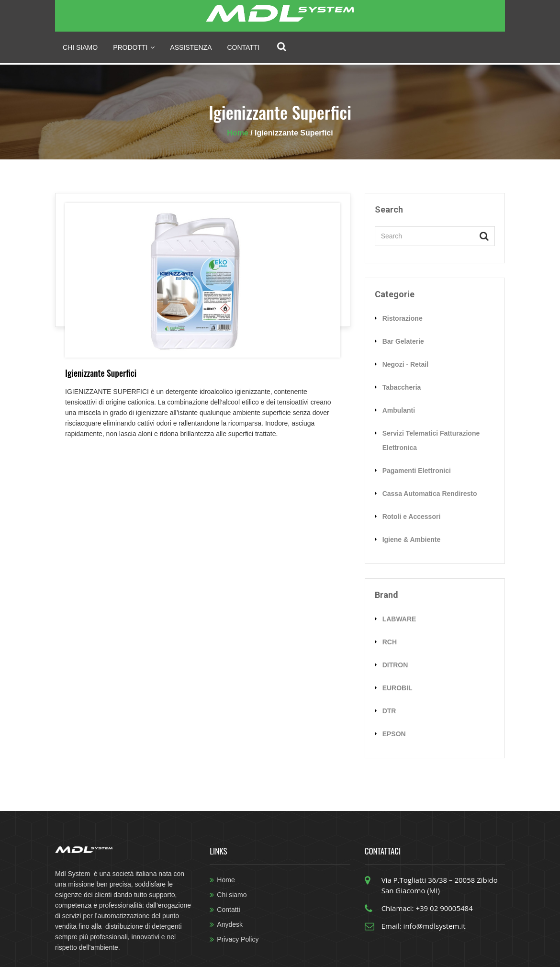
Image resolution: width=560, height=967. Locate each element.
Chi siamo (80, 47)
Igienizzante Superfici (101, 373)
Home (239, 133)
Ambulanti (399, 410)
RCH (390, 642)
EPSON (394, 734)
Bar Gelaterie (403, 341)
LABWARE (399, 619)
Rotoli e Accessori (412, 517)
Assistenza (191, 47)
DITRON (395, 665)
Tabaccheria (402, 387)
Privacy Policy (238, 939)
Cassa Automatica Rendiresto (430, 494)
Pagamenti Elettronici (417, 471)
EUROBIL (398, 688)
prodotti (134, 47)
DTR (389, 711)
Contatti (244, 47)
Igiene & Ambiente (412, 540)
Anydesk (230, 924)
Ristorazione (403, 318)
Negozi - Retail (405, 364)
